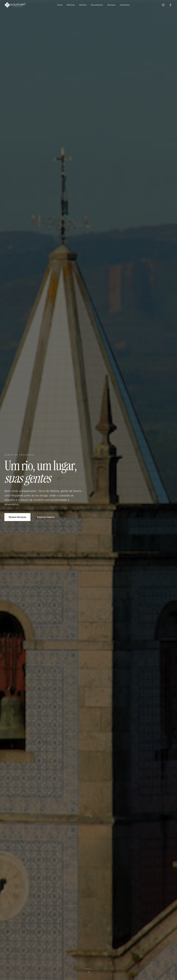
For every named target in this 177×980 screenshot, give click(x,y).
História (83, 5)
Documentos (97, 5)
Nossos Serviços (17, 517)
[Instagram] (163, 5)
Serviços (111, 5)
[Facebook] (170, 5)
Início (60, 5)
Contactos (125, 5)
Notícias (71, 5)
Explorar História (46, 517)
